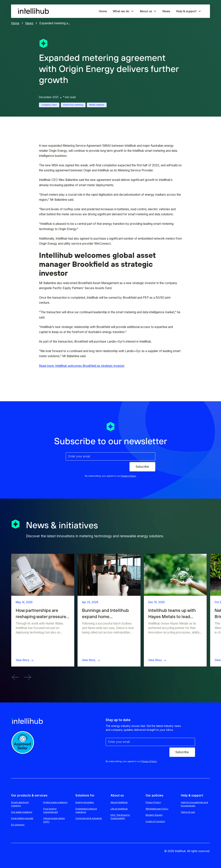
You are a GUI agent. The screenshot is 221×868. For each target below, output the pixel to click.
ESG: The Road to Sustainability (120, 817)
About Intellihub (119, 802)
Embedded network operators (86, 810)
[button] (123, 11)
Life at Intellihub (119, 809)
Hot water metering (22, 812)
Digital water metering (55, 802)
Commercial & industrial (89, 818)
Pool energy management (51, 810)
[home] (33, 11)
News (166, 11)
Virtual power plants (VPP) (54, 820)
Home (103, 11)
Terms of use (188, 812)
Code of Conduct (155, 821)
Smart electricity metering (20, 804)
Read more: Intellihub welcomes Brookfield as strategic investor (82, 366)
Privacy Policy (153, 802)
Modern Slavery (154, 815)
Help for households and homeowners (194, 804)
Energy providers (85, 802)
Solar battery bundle (22, 818)
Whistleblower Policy (157, 809)
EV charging (18, 825)
